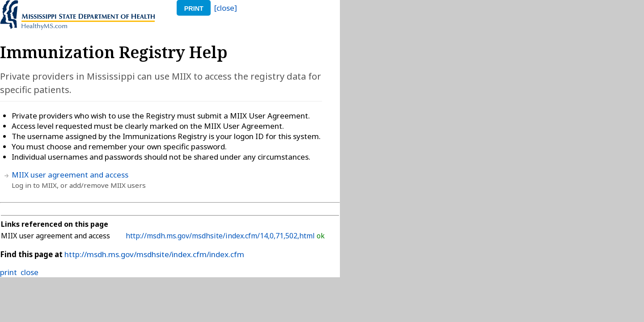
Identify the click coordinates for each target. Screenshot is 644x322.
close (30, 272)
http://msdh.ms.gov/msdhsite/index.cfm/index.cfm (154, 254)
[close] (226, 8)
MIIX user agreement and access (70, 175)
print (194, 8)
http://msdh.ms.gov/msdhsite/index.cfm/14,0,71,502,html (221, 236)
